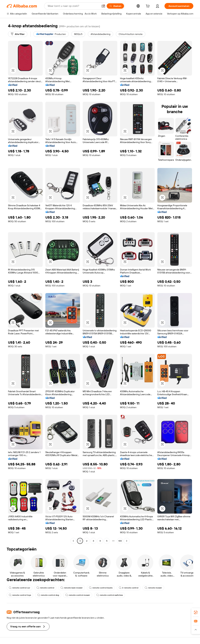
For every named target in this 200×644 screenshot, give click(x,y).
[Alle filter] (18, 34)
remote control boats (101, 588)
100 (120, 541)
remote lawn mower (72, 588)
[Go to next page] (127, 541)
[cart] (148, 6)
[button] (103, 6)
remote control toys (20, 595)
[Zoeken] (115, 6)
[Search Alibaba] (73, 6)
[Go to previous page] (73, 541)
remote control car (19, 588)
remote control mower (78, 595)
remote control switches (110, 595)
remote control (45, 588)
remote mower (153, 588)
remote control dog (48, 595)
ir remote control (129, 588)
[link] (196, 612)
